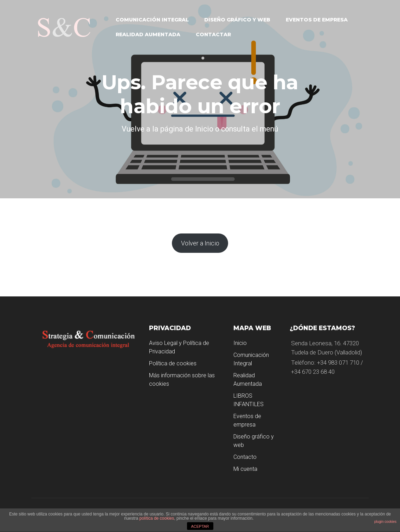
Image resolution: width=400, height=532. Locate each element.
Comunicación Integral (152, 20)
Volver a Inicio (200, 243)
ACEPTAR (200, 526)
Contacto (245, 457)
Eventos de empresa (317, 20)
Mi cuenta (245, 469)
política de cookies (157, 518)
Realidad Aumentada (148, 34)
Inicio (240, 343)
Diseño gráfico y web (237, 20)
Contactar (213, 34)
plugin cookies (385, 522)
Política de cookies (173, 363)
